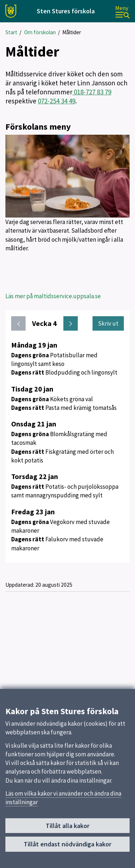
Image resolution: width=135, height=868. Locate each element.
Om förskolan (40, 32)
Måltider (72, 32)
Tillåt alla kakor (67, 829)
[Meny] (122, 11)
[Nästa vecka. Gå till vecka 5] (71, 323)
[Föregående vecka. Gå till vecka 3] (18, 323)
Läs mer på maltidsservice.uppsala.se (53, 296)
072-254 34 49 (57, 101)
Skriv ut (108, 323)
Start (11, 32)
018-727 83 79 (92, 92)
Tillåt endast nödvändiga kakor (67, 847)
